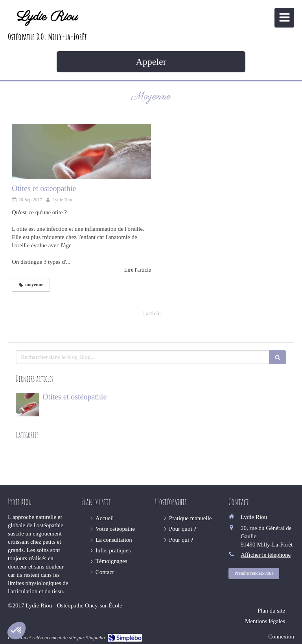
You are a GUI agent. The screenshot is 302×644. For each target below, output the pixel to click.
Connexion (281, 637)
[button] (17, 631)
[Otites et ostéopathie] (81, 152)
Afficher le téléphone (266, 555)
